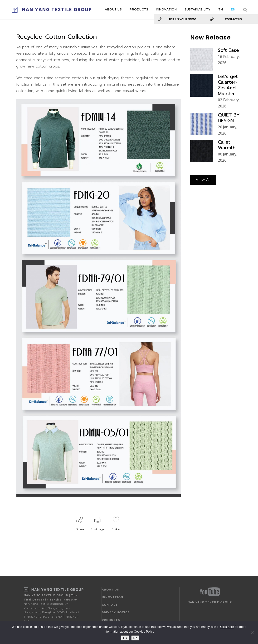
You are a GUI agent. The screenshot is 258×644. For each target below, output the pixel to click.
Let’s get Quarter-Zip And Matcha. (228, 85)
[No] (252, 633)
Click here (227, 627)
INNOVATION (112, 597)
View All (203, 180)
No (135, 638)
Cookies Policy (144, 632)
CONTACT (110, 605)
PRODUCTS (111, 620)
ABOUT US (110, 590)
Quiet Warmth (227, 145)
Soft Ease (228, 50)
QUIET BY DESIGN (229, 118)
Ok (125, 638)
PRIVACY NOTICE (116, 612)
